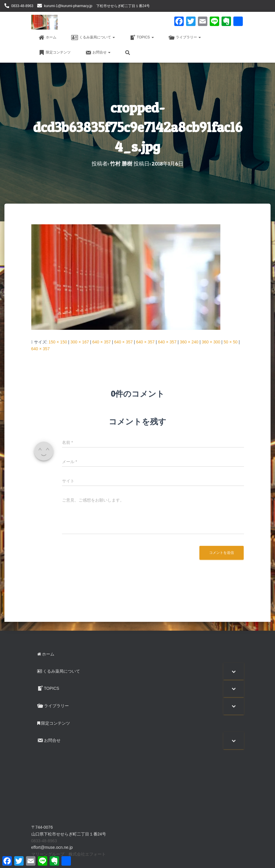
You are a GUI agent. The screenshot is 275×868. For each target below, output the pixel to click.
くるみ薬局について (93, 38)
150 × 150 (58, 342)
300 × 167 (80, 342)
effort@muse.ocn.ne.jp (52, 847)
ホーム (48, 38)
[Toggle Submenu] (234, 671)
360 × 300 (211, 342)
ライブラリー (185, 38)
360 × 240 (189, 342)
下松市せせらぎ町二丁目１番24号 (123, 6)
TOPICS (142, 38)
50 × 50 (231, 342)
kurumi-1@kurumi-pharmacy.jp (68, 6)
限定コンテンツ (55, 53)
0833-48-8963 (22, 6)
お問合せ (98, 53)
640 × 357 (101, 342)
